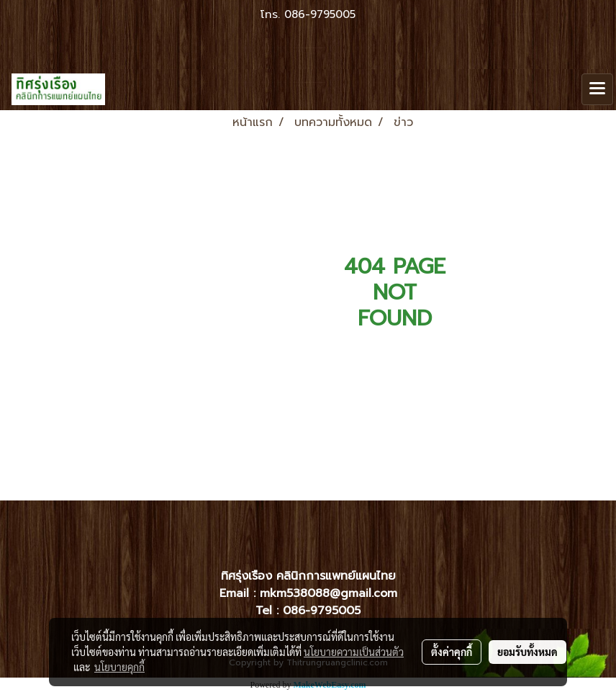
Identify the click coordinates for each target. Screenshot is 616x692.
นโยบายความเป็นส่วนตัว (354, 652)
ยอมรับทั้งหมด (527, 652)
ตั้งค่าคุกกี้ (452, 652)
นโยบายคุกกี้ (119, 667)
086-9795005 (320, 14)
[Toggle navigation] (597, 89)
